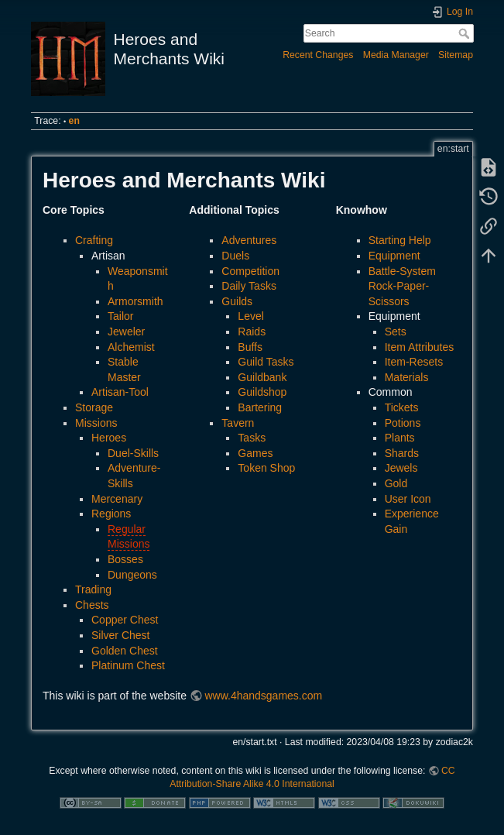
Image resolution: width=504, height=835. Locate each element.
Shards (402, 453)
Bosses (125, 559)
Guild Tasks (266, 362)
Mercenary (117, 499)
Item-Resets (414, 362)
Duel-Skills (133, 453)
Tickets (402, 407)
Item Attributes (419, 347)
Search (466, 33)
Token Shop (266, 468)
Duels (235, 256)
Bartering (260, 407)
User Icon (408, 499)
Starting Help (400, 240)
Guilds (237, 301)
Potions (403, 423)
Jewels (401, 468)
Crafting (94, 240)
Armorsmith (135, 301)
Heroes (109, 438)
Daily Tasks (249, 286)
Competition (250, 271)
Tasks (252, 438)
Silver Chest (120, 635)
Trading (93, 589)
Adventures (249, 240)
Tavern (238, 423)
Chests (92, 605)
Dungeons (132, 575)
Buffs (250, 347)
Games (255, 453)
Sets (396, 332)
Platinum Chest (128, 665)
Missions (96, 423)
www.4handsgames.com (263, 696)
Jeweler (126, 332)
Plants (400, 438)
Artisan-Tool (120, 392)
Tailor (120, 316)
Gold (396, 483)
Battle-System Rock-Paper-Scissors (402, 286)
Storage (94, 407)
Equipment (394, 256)
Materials (407, 377)
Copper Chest (125, 620)
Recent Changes (318, 55)
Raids (252, 332)
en (74, 121)
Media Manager (396, 55)
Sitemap (456, 55)
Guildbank (262, 377)
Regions (111, 514)
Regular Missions (129, 537)
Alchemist (131, 347)
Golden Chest (125, 651)
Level (250, 316)
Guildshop (262, 392)
